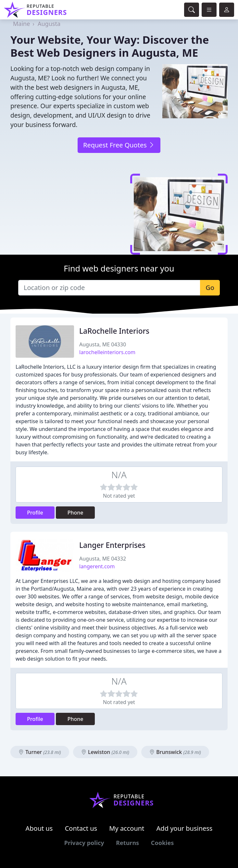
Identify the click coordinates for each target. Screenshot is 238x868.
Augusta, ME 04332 (103, 559)
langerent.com (97, 566)
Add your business (185, 828)
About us (39, 828)
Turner (40, 752)
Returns (127, 843)
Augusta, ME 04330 (103, 344)
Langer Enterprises (112, 545)
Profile (35, 513)
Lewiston (105, 752)
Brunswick (175, 752)
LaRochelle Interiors (114, 331)
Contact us (81, 828)
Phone (75, 513)
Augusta (49, 24)
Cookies (162, 843)
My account (127, 828)
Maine (21, 24)
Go (210, 288)
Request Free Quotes (119, 145)
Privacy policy (84, 843)
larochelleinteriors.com (107, 352)
